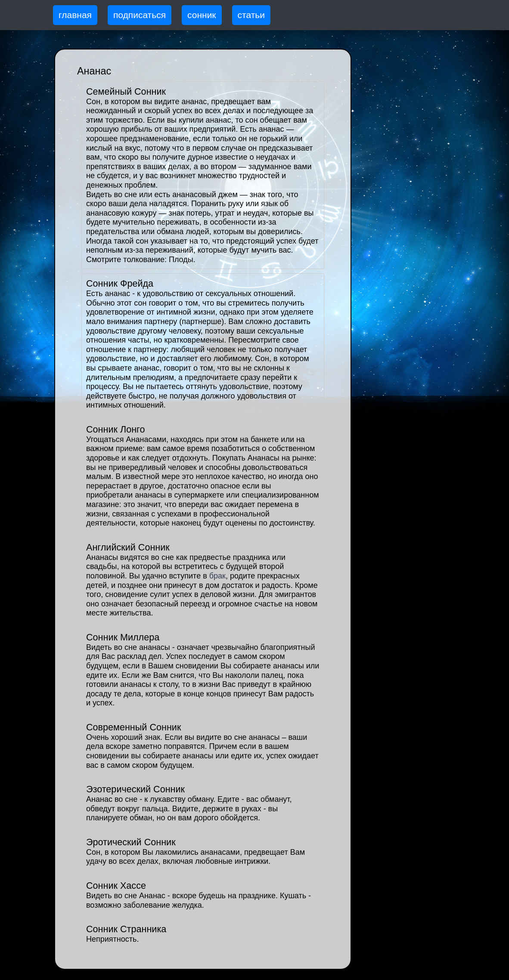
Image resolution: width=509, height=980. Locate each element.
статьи (251, 15)
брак (217, 576)
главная (75, 15)
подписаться (140, 15)
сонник (202, 15)
